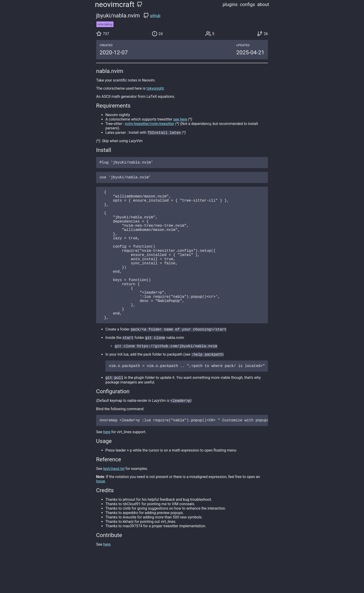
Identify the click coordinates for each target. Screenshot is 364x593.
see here (180, 119)
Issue (101, 517)
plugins (230, 4)
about (263, 4)
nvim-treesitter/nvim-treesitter (149, 124)
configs (247, 4)
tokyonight (155, 88)
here (107, 468)
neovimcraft (115, 4)
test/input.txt (114, 504)
